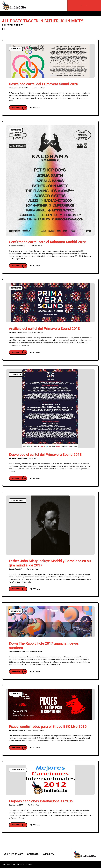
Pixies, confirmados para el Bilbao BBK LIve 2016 (48, 727)
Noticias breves (18, 501)
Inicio (4, 25)
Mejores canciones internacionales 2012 (41, 801)
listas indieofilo (18, 770)
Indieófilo (40, 332)
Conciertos (16, 49)
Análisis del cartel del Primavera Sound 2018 (44, 329)
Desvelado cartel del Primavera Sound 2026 (43, 84)
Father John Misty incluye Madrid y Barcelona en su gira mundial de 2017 (50, 563)
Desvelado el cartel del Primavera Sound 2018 (45, 455)
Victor (42, 88)
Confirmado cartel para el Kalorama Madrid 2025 (48, 242)
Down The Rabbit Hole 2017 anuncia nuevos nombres (44, 646)
